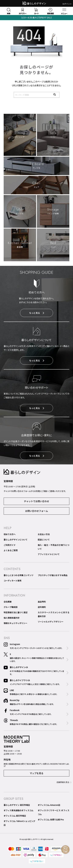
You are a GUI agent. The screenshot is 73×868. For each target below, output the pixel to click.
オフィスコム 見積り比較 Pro (51, 820)
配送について (44, 540)
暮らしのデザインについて (16, 540)
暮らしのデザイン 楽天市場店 (17, 805)
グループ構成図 (11, 607)
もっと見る (37, 313)
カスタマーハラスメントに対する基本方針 (54, 614)
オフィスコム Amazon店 (49, 805)
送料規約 (42, 607)
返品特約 (42, 602)
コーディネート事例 (12, 581)
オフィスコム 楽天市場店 (15, 816)
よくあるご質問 (11, 550)
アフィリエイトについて (49, 554)
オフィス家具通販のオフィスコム (19, 810)
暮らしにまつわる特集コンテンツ (19, 575)
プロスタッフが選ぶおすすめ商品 (53, 575)
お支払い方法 (44, 534)
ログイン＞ (67, 4)
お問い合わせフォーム (37, 511)
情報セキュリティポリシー (15, 623)
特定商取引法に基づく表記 (16, 612)
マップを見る (37, 773)
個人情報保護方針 (12, 618)
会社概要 (8, 602)
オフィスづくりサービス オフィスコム (54, 812)
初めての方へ (10, 534)
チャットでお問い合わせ (36, 501)
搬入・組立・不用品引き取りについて (54, 547)
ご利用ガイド (10, 545)
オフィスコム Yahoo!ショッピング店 (20, 823)
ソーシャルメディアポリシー (51, 622)
